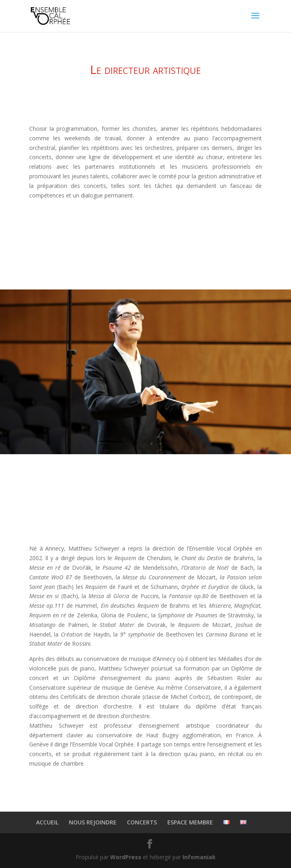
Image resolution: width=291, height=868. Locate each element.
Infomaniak (199, 857)
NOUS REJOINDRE (93, 822)
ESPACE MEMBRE (190, 822)
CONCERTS (142, 822)
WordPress (126, 857)
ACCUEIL (47, 822)
